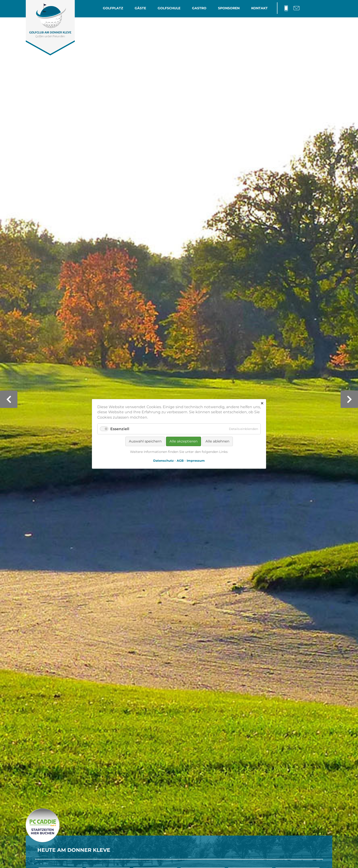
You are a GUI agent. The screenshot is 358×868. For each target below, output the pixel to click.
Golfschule (169, 8)
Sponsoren (229, 8)
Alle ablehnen (217, 441)
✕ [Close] (262, 403)
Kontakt (259, 8)
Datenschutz (163, 461)
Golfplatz (113, 8)
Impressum (196, 461)
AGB (180, 461)
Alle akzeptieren (184, 441)
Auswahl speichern (145, 441)
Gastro (199, 8)
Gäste (140, 8)
